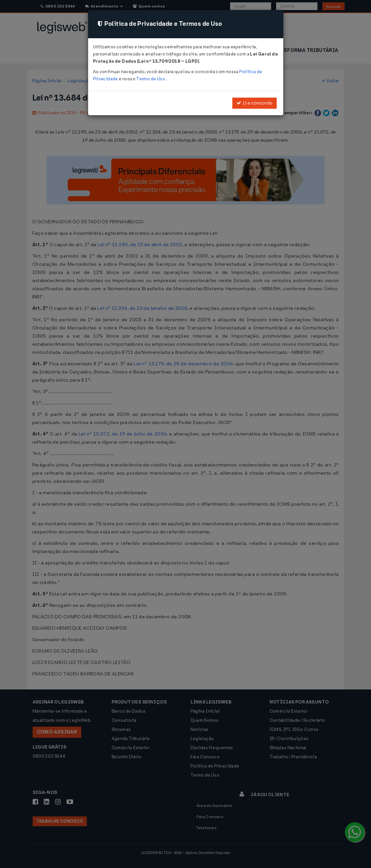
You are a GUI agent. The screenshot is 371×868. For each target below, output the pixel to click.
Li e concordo (255, 103)
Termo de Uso (151, 79)
